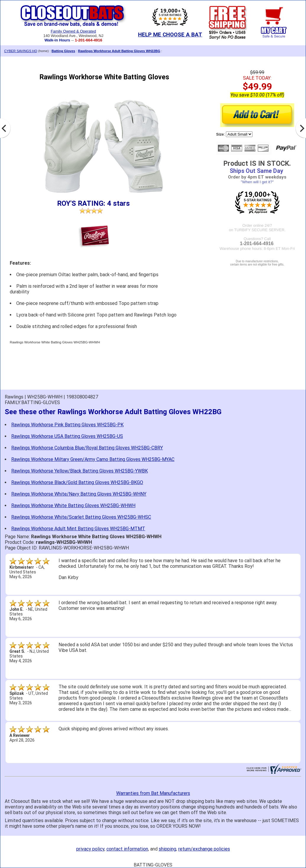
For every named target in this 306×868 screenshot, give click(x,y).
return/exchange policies (204, 849)
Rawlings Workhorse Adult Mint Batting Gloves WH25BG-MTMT (78, 529)
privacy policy (90, 849)
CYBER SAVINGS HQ (21, 51)
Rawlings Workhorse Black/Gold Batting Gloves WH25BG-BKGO (77, 482)
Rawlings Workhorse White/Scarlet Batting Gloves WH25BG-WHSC (81, 517)
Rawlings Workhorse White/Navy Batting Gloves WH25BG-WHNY (79, 494)
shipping (167, 849)
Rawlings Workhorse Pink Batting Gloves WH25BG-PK (67, 425)
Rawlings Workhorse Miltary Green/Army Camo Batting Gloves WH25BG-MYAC (93, 459)
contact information (127, 849)
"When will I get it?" (257, 182)
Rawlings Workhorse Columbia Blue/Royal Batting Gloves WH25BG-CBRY (87, 448)
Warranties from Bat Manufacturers (153, 793)
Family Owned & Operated (73, 31)
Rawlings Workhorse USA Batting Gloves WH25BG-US (67, 436)
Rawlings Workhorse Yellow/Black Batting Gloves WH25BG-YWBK (80, 471)
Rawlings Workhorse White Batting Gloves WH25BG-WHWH (73, 505)
